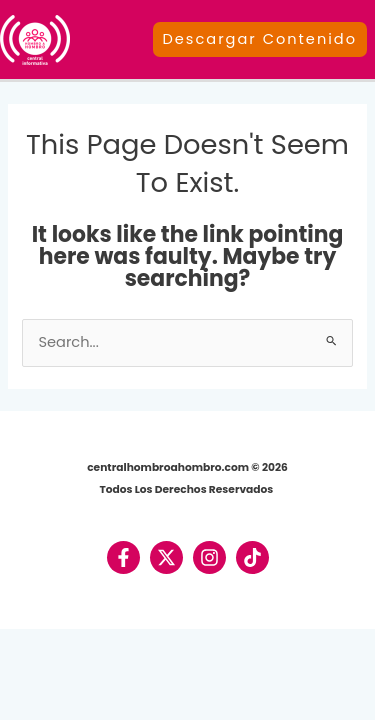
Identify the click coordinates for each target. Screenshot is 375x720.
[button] (265, 39)
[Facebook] (123, 557)
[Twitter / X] (166, 557)
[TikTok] (252, 557)
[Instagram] (209, 557)
